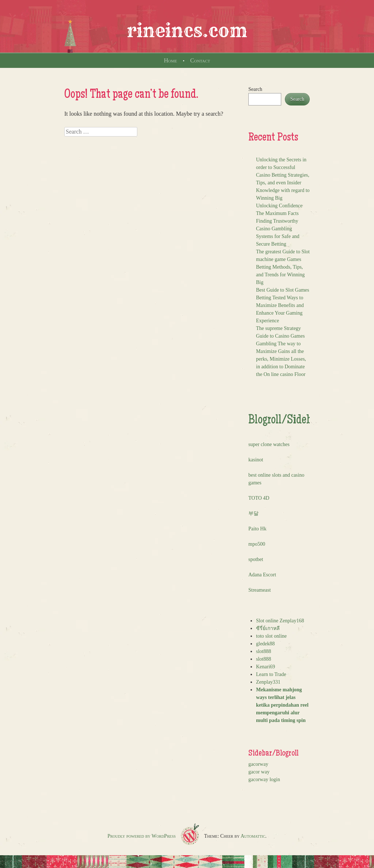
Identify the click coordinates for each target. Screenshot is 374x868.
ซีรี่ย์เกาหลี (268, 628)
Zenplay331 (268, 682)
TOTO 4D (259, 498)
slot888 (264, 651)
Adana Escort (262, 575)
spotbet (256, 559)
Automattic (253, 836)
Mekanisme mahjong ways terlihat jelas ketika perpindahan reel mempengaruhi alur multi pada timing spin (282, 705)
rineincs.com (187, 31)
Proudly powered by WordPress (142, 836)
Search (255, 89)
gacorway (258, 764)
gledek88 (265, 644)
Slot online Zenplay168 (280, 621)
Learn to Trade (271, 674)
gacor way (259, 772)
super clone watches (269, 444)
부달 (253, 513)
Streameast (259, 590)
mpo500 (257, 544)
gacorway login (264, 779)
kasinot (256, 460)
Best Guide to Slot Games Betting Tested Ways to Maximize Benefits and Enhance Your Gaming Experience (283, 305)
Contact (200, 60)
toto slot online (271, 636)
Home (171, 60)
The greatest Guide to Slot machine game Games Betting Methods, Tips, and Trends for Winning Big (283, 267)
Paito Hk (257, 529)
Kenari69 (266, 667)
